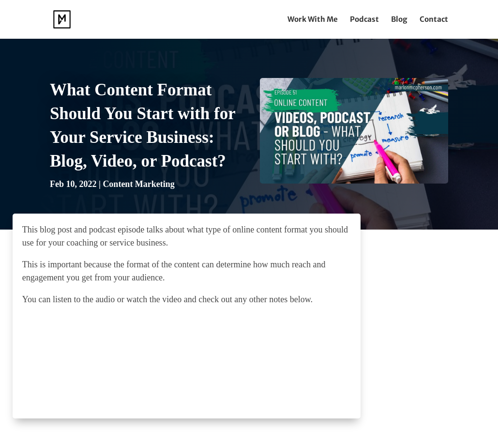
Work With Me (313, 20)
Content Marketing (138, 184)
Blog (399, 20)
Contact (434, 20)
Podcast (364, 20)
